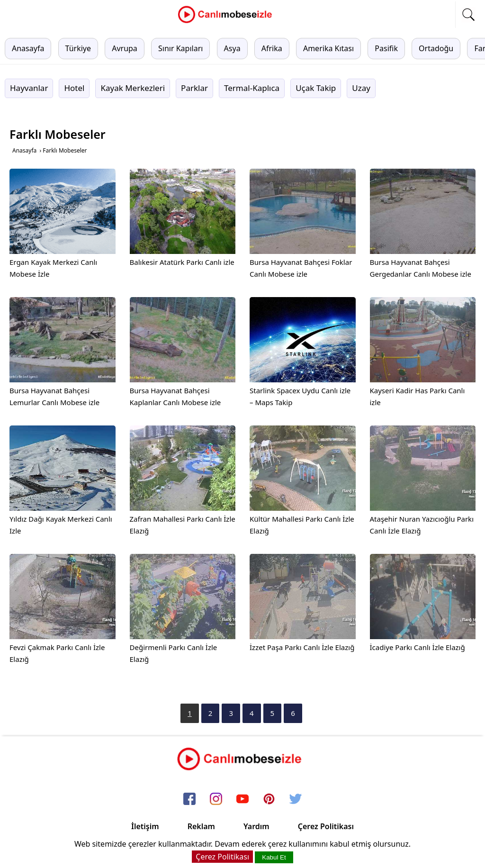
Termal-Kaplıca (252, 88)
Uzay (361, 88)
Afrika (272, 48)
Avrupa (125, 48)
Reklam (201, 826)
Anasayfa (28, 48)
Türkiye (78, 48)
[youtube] (242, 799)
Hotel (74, 88)
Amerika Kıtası (328, 48)
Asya (232, 48)
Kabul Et (274, 857)
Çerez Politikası (326, 826)
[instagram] (216, 799)
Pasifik (386, 48)
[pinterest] (269, 799)
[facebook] (189, 799)
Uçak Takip (316, 88)
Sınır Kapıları (180, 48)
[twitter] (296, 799)
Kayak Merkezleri (133, 88)
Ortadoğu (436, 48)
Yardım (256, 826)
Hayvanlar (29, 88)
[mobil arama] (468, 15)
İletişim (145, 826)
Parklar (194, 88)
